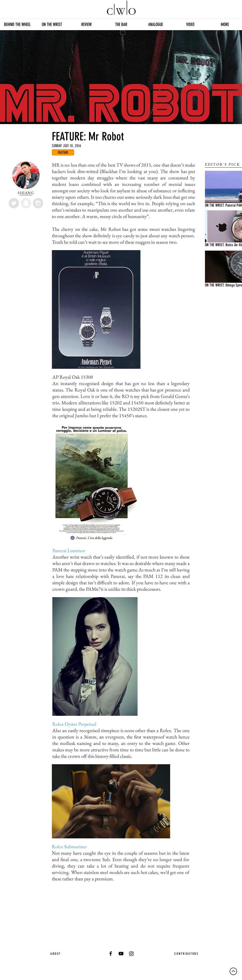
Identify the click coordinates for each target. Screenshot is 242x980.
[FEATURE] (63, 153)
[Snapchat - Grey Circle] (26, 203)
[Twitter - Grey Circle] (14, 203)
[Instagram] (131, 954)
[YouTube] (121, 954)
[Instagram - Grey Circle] (38, 203)
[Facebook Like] (96, 892)
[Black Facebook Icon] (111, 954)
